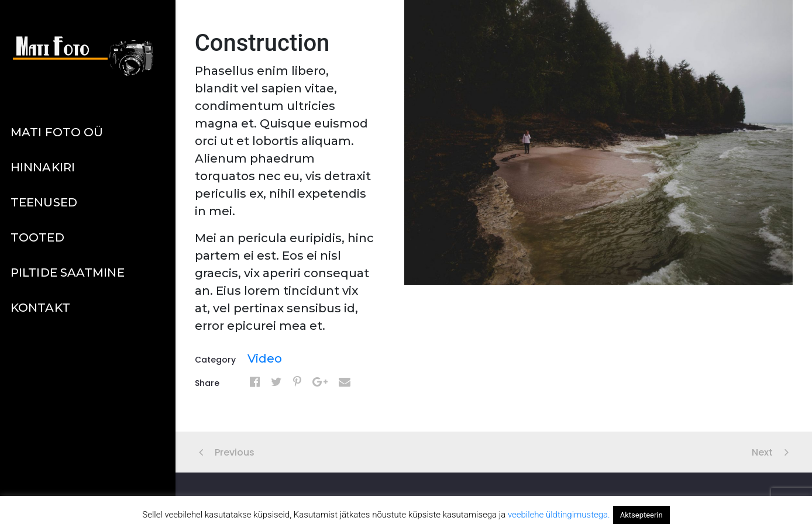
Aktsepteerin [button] (641, 515)
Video (265, 358)
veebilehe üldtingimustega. (559, 515)
